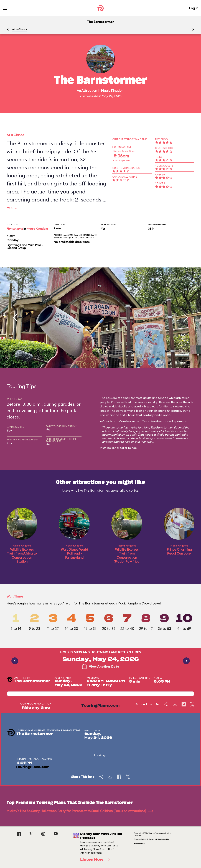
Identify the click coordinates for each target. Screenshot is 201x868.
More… (12, 208)
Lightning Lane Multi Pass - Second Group (25, 246)
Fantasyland (15, 229)
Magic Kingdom (113, 90)
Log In (194, 8)
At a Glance (20, 29)
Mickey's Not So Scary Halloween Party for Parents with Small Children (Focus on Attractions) (80, 811)
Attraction (89, 90)
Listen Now (96, 860)
